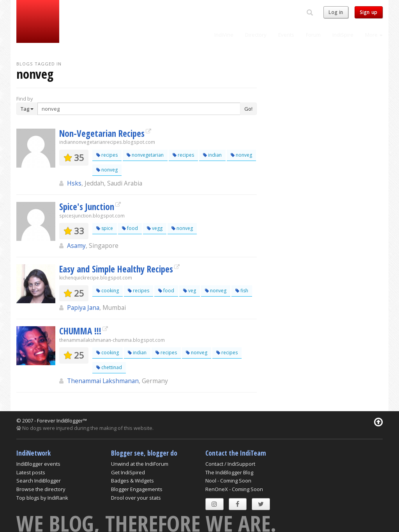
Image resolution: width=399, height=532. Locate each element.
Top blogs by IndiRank (42, 498)
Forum (313, 35)
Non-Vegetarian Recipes (102, 133)
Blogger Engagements (137, 489)
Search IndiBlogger (39, 481)
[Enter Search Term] (139, 109)
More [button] (374, 35)
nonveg (241, 155)
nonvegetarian (145, 155)
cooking (108, 291)
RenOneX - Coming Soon (234, 489)
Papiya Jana (83, 308)
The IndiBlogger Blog (229, 472)
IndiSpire (343, 35)
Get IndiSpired (128, 472)
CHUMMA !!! (80, 331)
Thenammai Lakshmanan (103, 381)
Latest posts (31, 472)
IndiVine (224, 35)
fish (242, 291)
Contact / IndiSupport (230, 464)
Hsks (74, 183)
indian (212, 155)
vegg (155, 228)
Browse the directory (41, 489)
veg (190, 291)
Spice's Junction (87, 207)
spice (105, 228)
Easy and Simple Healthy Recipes (116, 269)
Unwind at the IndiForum (140, 464)
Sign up (369, 12)
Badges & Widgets (132, 481)
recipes (107, 155)
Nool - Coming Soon (228, 481)
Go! (248, 109)
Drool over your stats (136, 498)
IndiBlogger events (38, 464)
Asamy (76, 246)
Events (286, 35)
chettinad (109, 367)
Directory (256, 35)
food (130, 228)
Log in (336, 12)
